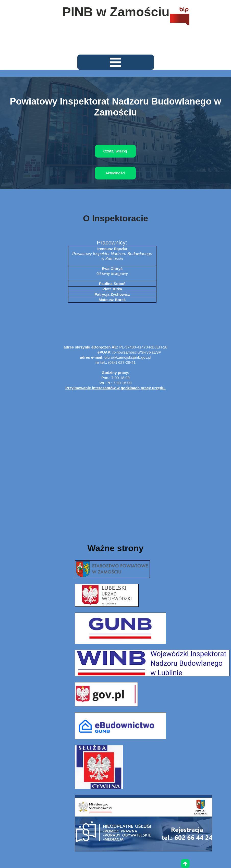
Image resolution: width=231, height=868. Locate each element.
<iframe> (116, 461)
